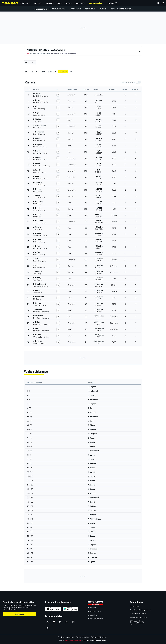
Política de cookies (82, 637)
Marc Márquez (75, 9)
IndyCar (49, 3)
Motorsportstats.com (95, 619)
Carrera (63, 71)
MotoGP (37, 3)
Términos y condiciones (66, 637)
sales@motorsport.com (138, 617)
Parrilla (52, 71)
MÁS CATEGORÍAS (95, 3)
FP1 (43, 71)
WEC (68, 3)
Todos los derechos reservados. (94, 640)
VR (71, 71)
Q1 (32, 71)
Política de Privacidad (99, 637)
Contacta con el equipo (138, 614)
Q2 (37, 71)
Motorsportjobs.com (95, 611)
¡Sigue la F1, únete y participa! (121, 9)
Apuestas (103, 9)
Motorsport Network (73, 640)
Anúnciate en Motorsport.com (140, 610)
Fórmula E (79, 3)
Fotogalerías (90, 9)
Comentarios (135, 606)
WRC (59, 3)
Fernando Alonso (59, 9)
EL (26, 71)
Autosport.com (93, 615)
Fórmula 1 (25, 3)
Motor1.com (92, 608)
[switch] (130, 82)
